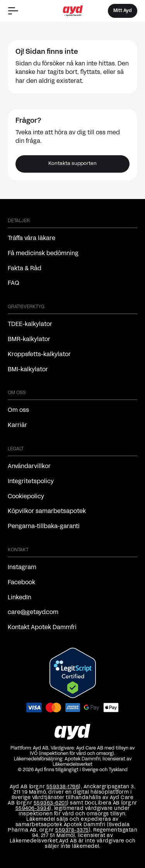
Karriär (17, 425)
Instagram (22, 568)
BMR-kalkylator (29, 340)
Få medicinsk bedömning (43, 254)
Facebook (21, 583)
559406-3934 (33, 809)
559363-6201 (50, 803)
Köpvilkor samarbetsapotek (47, 511)
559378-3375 (72, 830)
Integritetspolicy (31, 482)
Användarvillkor (29, 467)
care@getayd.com (33, 612)
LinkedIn (20, 598)
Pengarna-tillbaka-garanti (44, 527)
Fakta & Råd (25, 269)
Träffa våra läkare (32, 238)
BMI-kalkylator (28, 370)
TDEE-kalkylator (30, 324)
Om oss (18, 410)
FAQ (14, 283)
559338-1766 (63, 787)
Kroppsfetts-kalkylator (39, 355)
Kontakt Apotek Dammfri (42, 628)
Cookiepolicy (26, 497)
